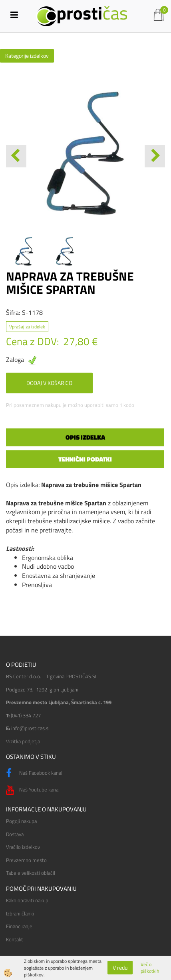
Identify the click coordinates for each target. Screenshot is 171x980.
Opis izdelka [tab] (85, 437)
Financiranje (19, 926)
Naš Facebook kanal (34, 773)
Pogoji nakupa (21, 821)
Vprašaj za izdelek (27, 327)
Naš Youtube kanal (33, 790)
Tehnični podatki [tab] (85, 459)
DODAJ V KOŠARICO (49, 383)
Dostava (15, 834)
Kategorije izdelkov (27, 56)
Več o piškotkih (150, 968)
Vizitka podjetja (23, 741)
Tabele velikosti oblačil (31, 873)
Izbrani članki (20, 913)
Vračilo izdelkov (23, 847)
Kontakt (15, 939)
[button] (155, 156)
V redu (120, 967)
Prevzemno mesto (26, 860)
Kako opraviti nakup (27, 900)
